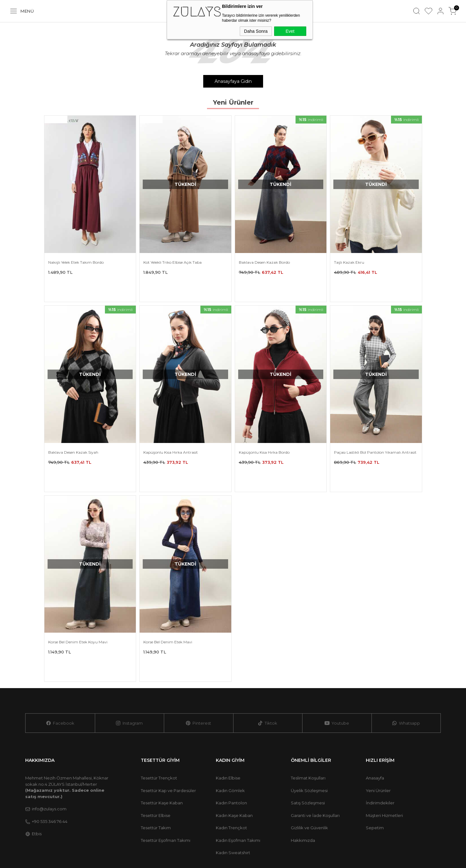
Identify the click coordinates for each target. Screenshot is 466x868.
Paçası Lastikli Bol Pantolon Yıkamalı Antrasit (375, 432)
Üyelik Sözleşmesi (309, 729)
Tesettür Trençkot (159, 716)
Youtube (337, 662)
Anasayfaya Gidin (233, 81)
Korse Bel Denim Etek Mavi (168, 601)
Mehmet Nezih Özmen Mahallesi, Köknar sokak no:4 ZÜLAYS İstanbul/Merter (67, 726)
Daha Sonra (256, 31)
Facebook (60, 662)
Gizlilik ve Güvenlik (309, 766)
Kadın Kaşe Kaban (234, 754)
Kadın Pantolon (231, 741)
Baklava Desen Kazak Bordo (264, 262)
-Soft (363, 847)
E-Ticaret (379, 847)
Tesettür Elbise (156, 754)
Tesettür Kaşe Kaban (162, 741)
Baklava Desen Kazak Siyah (73, 432)
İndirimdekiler (380, 741)
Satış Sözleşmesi (308, 741)
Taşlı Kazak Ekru (349, 262)
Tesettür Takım (156, 766)
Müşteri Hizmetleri (384, 754)
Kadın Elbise (228, 716)
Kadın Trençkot (231, 766)
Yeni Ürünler (378, 729)
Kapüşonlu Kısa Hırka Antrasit (171, 432)
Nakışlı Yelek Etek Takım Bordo (76, 262)
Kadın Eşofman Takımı (238, 779)
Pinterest (198, 662)
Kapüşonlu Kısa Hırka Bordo (264, 432)
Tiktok (268, 662)
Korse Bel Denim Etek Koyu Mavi (78, 601)
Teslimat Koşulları (308, 716)
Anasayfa (375, 716)
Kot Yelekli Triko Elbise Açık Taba (173, 262)
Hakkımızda (303, 779)
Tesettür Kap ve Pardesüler (168, 729)
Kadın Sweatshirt (233, 791)
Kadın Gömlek (230, 729)
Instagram (129, 662)
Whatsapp (406, 662)
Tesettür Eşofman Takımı (166, 779)
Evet (290, 31)
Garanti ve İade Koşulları (315, 754)
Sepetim (375, 766)
